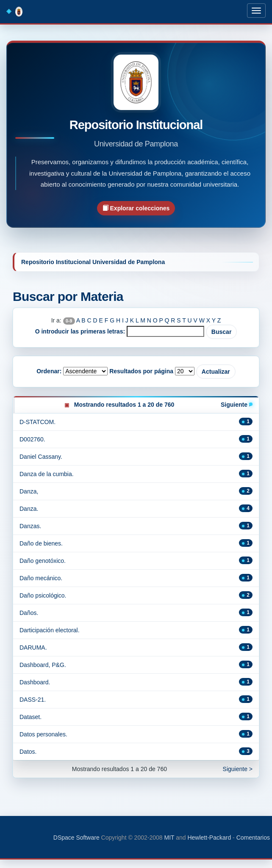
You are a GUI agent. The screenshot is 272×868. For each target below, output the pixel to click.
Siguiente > (237, 405)
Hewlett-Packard (209, 838)
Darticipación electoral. (50, 630)
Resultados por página (141, 371)
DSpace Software (76, 838)
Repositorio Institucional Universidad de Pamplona (93, 262)
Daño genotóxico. (43, 561)
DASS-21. (33, 700)
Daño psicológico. (43, 595)
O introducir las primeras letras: (80, 331)
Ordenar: (49, 371)
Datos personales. (43, 734)
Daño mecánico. (41, 578)
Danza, (29, 491)
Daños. (29, 613)
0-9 (69, 321)
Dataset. (31, 717)
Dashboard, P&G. (43, 665)
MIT (169, 838)
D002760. (32, 439)
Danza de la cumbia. (47, 474)
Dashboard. (35, 682)
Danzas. (30, 526)
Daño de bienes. (41, 543)
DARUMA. (33, 648)
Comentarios (253, 838)
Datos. (28, 752)
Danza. (29, 509)
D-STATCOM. (37, 422)
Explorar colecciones (136, 208)
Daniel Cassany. (41, 457)
